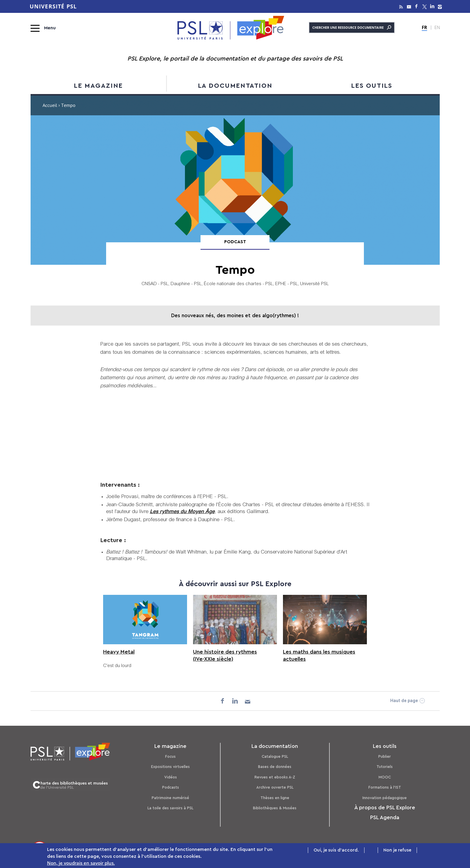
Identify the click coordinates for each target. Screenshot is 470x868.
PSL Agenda (385, 817)
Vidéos (171, 777)
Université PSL (53, 6)
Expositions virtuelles (170, 767)
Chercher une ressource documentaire (352, 28)
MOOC (385, 777)
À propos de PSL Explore (385, 807)
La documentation (235, 86)
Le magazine (98, 86)
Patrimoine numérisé (170, 798)
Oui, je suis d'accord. (336, 850)
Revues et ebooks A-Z (275, 777)
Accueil (50, 106)
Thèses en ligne (275, 798)
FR (424, 27)
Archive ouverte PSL (275, 787)
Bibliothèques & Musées (275, 808)
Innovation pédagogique (385, 798)
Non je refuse (397, 850)
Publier (385, 756)
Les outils (372, 86)
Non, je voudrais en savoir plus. (81, 863)
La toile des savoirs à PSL (170, 808)
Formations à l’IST (385, 787)
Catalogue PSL (275, 756)
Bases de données (275, 767)
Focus (170, 756)
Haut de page (404, 701)
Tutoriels (385, 767)
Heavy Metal (119, 652)
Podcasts (171, 787)
